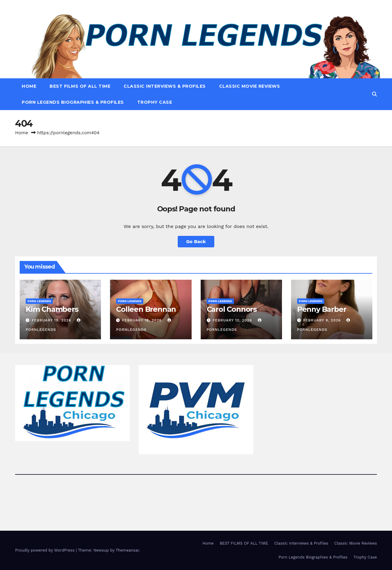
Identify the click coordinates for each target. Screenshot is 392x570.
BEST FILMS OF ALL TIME (80, 86)
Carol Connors (232, 309)
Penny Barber (322, 309)
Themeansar (127, 550)
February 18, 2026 (143, 320)
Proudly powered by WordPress (45, 550)
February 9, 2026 (323, 320)
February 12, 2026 (233, 320)
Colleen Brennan (146, 309)
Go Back (196, 241)
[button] (374, 94)
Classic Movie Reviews (250, 86)
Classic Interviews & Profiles (165, 86)
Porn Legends (39, 301)
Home (29, 86)
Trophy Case (155, 102)
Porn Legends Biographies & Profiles (73, 102)
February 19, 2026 (52, 320)
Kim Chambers (52, 309)
